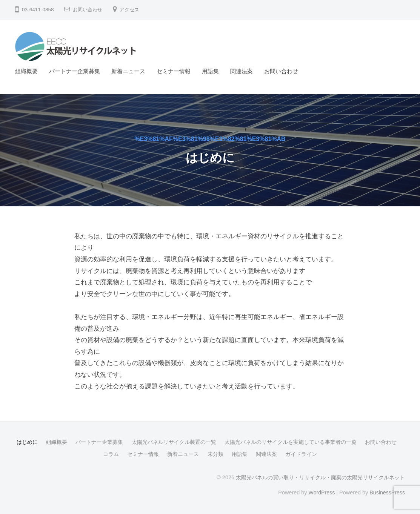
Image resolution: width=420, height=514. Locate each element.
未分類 (215, 454)
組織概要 (26, 71)
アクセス (132, 10)
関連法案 (242, 71)
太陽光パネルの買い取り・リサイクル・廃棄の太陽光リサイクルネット (320, 477)
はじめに (27, 442)
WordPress (321, 492)
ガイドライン (301, 454)
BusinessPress (387, 492)
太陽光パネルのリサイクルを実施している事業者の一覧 (291, 442)
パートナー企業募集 (75, 71)
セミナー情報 (174, 71)
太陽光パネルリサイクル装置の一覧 (174, 442)
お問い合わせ (89, 10)
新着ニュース (128, 71)
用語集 (210, 71)
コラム (111, 454)
